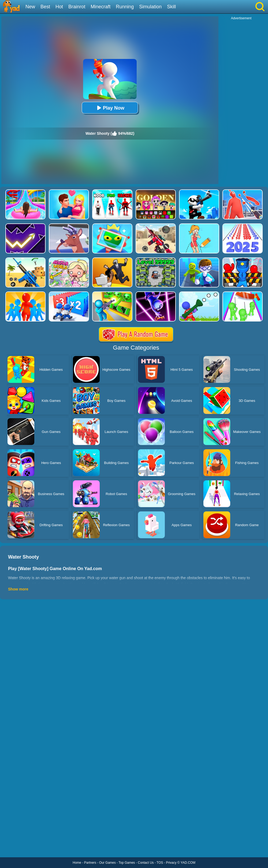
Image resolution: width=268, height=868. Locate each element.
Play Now (110, 108)
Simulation (150, 7)
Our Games (107, 863)
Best (45, 7)
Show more (18, 589)
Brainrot (77, 7)
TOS (160, 863)
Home (77, 863)
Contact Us (146, 863)
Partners (90, 863)
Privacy (171, 863)
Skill (171, 7)
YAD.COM (188, 863)
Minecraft (100, 7)
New (30, 7)
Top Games (127, 863)
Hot (59, 7)
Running (125, 7)
